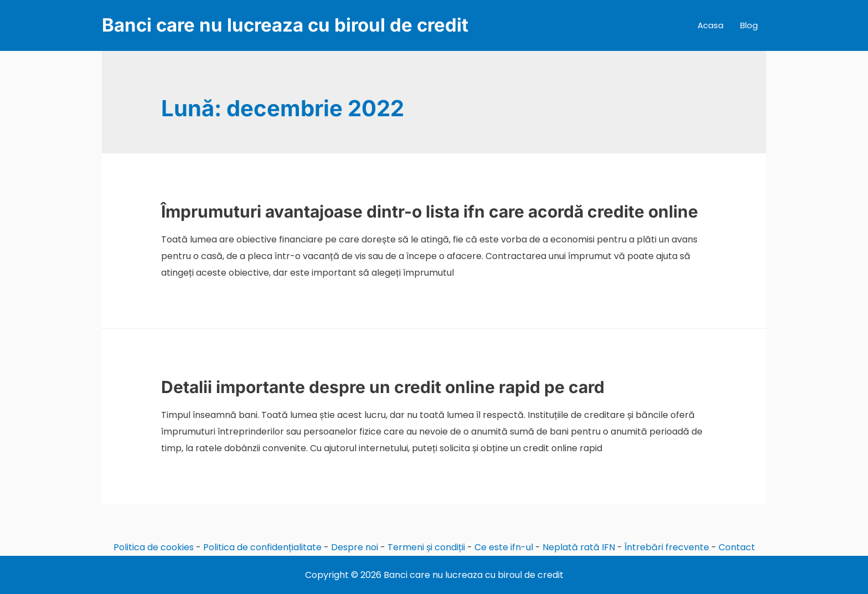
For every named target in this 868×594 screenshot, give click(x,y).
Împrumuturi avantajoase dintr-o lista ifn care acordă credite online (430, 211)
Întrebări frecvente (667, 547)
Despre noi (355, 547)
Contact (737, 547)
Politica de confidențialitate (262, 547)
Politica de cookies (154, 547)
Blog (749, 25)
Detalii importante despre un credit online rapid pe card (383, 387)
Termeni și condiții (426, 547)
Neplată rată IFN (579, 547)
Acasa (711, 25)
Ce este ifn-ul (504, 547)
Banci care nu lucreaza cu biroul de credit (285, 25)
